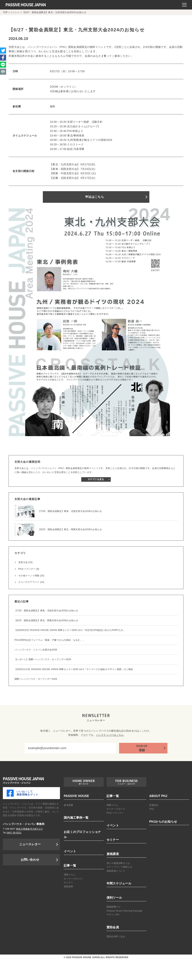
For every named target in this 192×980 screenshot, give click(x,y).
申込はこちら (95, 197)
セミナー (68, 883)
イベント (70, 851)
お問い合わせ (30, 860)
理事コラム (70, 875)
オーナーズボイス (73, 879)
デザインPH (113, 915)
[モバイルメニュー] (184, 5)
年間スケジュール (119, 883)
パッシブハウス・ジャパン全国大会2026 (36, 650)
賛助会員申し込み (116, 936)
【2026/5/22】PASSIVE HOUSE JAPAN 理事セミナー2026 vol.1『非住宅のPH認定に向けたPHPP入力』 (70, 630)
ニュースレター (30, 844)
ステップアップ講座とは (119, 867)
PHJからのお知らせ (163, 822)
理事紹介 (154, 805)
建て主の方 (84, 784)
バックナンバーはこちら (110, 735)
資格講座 (68, 887)
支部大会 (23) (25, 562)
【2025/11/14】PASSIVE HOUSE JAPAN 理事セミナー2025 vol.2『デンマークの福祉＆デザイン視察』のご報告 (74, 669)
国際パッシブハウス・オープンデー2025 (36, 679)
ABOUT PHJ (158, 796)
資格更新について (116, 871)
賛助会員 (113, 927)
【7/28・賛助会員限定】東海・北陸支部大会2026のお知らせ (46, 611)
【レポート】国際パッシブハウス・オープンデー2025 (43, 659)
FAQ (152, 809)
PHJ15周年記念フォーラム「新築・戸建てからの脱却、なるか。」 (50, 640)
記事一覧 (70, 866)
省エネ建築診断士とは (118, 863)
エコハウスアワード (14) (31, 582)
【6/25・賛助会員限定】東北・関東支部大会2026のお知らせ (46, 620)
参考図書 (68, 805)
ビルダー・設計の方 (126, 784)
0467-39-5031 (14, 833)
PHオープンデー (115, 813)
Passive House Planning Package (125, 911)
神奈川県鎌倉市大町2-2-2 (29, 829)
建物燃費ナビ (114, 907)
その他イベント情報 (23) (31, 576)
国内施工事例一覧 (76, 818)
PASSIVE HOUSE (76, 796)
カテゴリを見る (96, 479)
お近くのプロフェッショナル (82, 834)
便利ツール (114, 898)
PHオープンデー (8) (29, 569)
